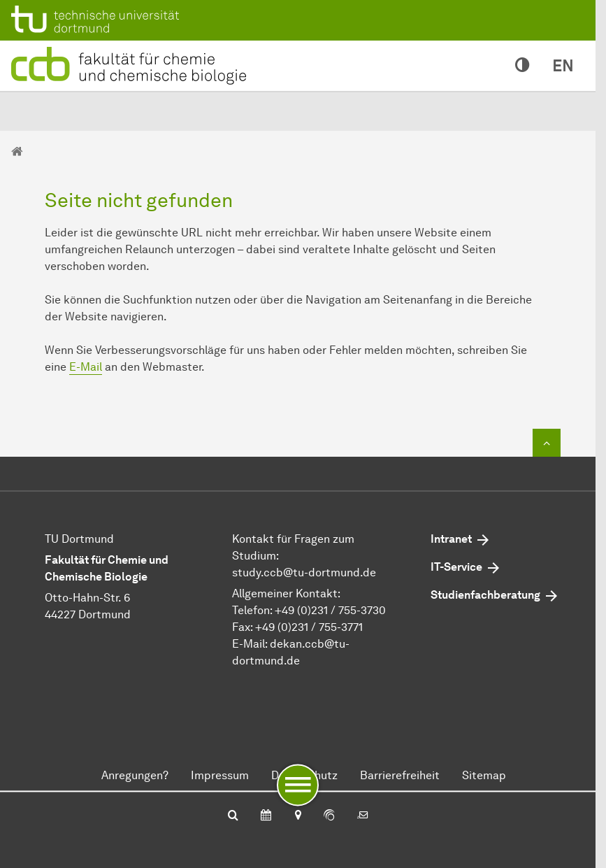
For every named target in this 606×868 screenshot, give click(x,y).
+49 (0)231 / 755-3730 (330, 610)
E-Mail (86, 367)
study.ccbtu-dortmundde (304, 572)
